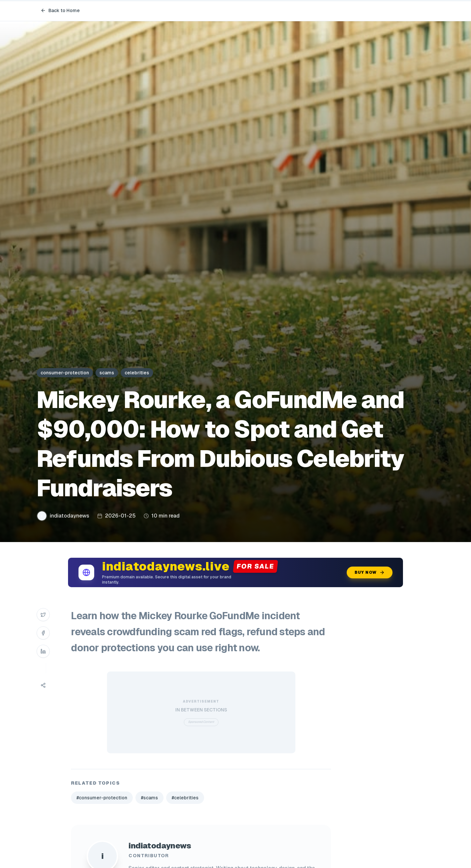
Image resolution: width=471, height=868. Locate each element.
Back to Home (60, 10)
